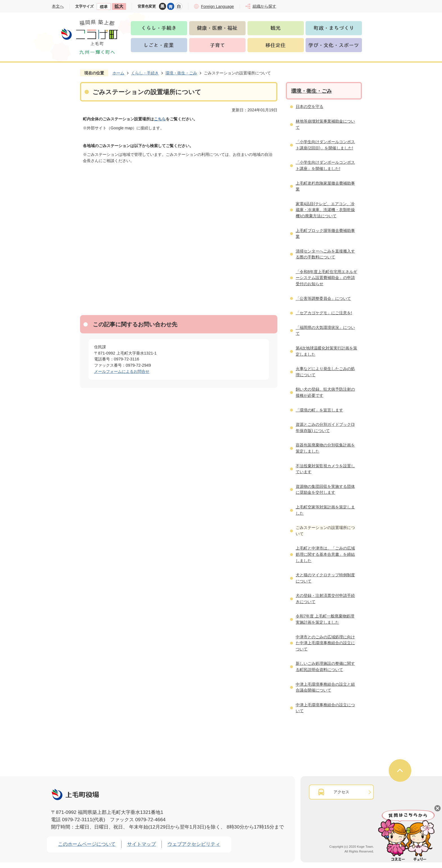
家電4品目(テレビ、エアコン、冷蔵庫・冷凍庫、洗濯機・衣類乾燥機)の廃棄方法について (325, 210)
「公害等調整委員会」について (323, 298)
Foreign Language (217, 6)
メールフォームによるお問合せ (122, 371)
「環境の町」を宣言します (319, 410)
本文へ (58, 6)
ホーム (118, 73)
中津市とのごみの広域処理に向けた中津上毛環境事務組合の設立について (325, 643)
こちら (160, 119)
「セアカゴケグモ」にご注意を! (324, 313)
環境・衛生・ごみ (181, 73)
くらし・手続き (145, 73)
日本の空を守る (310, 107)
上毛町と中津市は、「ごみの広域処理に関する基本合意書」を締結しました (325, 554)
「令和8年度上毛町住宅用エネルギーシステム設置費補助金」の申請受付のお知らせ (326, 278)
